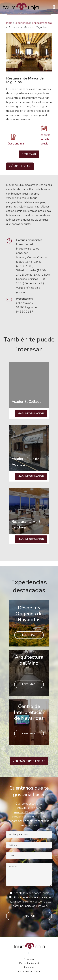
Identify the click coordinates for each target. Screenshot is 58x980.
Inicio (9, 23)
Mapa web (29, 967)
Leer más (29, 635)
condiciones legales (39, 893)
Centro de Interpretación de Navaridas (30, 712)
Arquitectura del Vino (29, 660)
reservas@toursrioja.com (29, 812)
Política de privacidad (29, 963)
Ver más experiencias (29, 761)
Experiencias (22, 23)
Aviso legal (29, 959)
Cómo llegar (20, 166)
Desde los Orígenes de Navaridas (29, 614)
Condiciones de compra (29, 972)
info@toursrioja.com (29, 808)
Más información (31, 413)
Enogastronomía (42, 23)
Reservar (29, 154)
